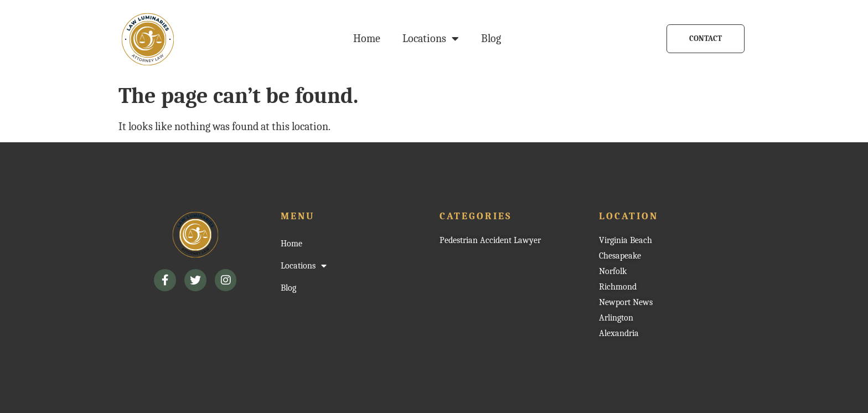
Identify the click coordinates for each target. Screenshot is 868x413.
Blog (491, 38)
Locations (431, 39)
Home (367, 38)
